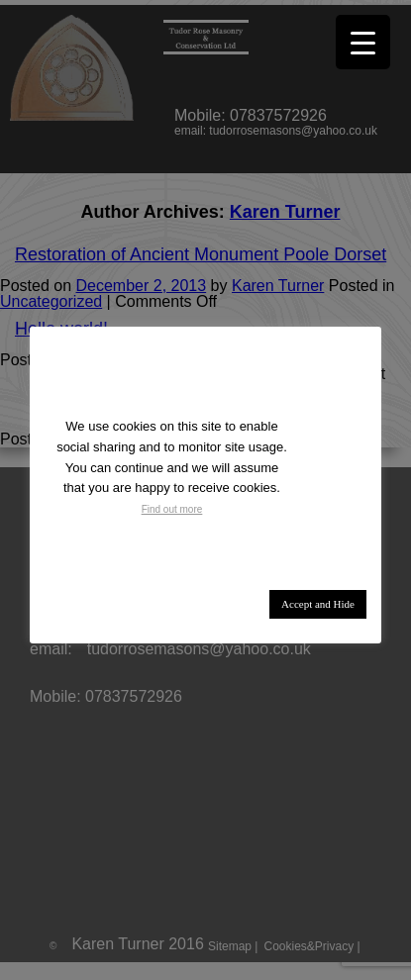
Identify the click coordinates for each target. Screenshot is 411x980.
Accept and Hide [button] (318, 604)
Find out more (172, 509)
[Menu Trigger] (363, 42)
